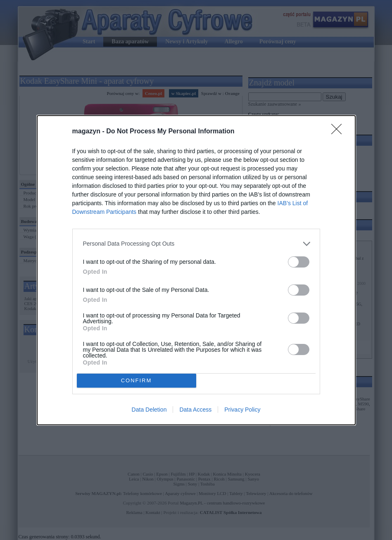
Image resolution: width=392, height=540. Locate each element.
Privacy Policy (242, 410)
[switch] (299, 262)
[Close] (339, 132)
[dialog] (196, 270)
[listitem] (196, 244)
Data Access (195, 410)
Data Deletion (149, 410)
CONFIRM (137, 380)
